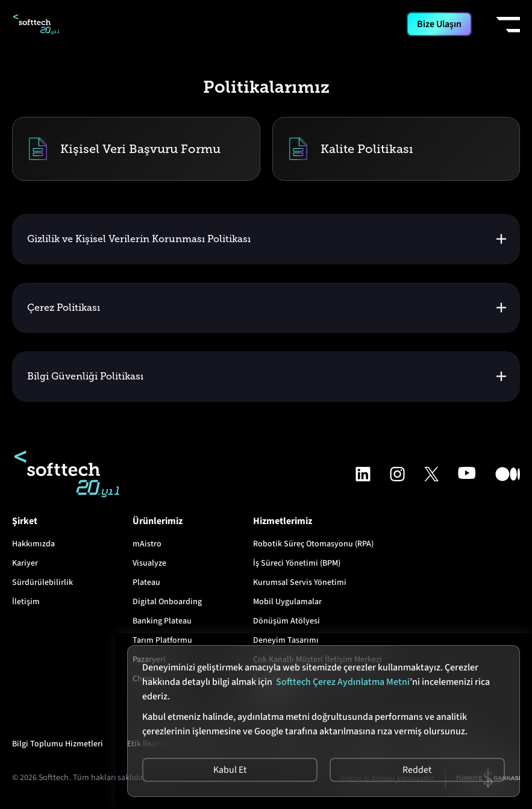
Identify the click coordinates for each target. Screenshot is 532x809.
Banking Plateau (162, 621)
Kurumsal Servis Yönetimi (300, 583)
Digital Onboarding (167, 602)
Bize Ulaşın (439, 24)
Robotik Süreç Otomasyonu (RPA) (313, 544)
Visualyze (149, 563)
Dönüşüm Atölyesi (286, 621)
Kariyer (25, 563)
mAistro (147, 544)
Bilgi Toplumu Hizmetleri (58, 744)
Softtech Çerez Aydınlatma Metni (343, 682)
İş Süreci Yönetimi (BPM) (297, 563)
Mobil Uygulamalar (287, 602)
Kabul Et (230, 770)
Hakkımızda (33, 544)
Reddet (418, 770)
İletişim (26, 602)
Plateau (146, 583)
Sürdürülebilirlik (42, 583)
